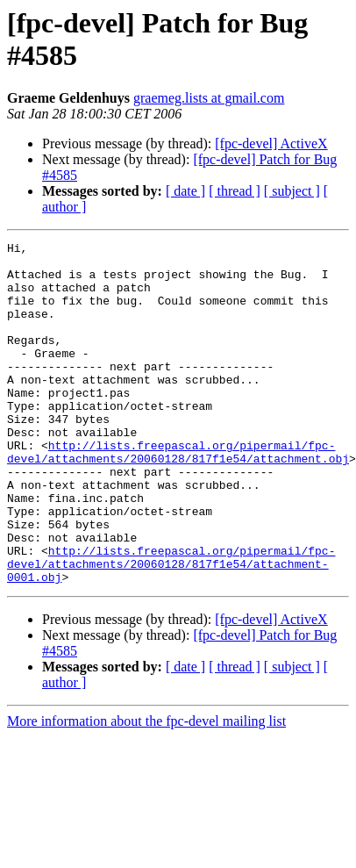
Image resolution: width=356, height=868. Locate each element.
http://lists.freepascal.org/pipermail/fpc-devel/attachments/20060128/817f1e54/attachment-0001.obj (171, 629)
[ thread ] (235, 191)
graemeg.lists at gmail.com (209, 98)
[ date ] (185, 191)
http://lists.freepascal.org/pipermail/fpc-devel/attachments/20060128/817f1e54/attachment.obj (178, 495)
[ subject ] (292, 191)
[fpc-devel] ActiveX (271, 143)
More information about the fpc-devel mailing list (146, 789)
